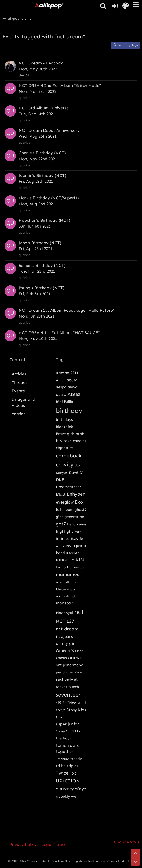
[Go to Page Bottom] (135, 861)
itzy (75, 539)
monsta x (65, 603)
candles (80, 441)
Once (79, 651)
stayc (61, 710)
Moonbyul (64, 613)
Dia (83, 473)
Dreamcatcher (68, 487)
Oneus (61, 658)
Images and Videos (23, 402)
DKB (60, 480)
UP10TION (68, 781)
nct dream (67, 629)
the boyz (64, 738)
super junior (67, 724)
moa (71, 589)
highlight (64, 531)
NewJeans (64, 637)
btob (80, 434)
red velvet (67, 679)
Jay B (70, 546)
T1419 (75, 731)
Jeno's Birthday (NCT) (40, 243)
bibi (59, 402)
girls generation (70, 517)
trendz (76, 759)
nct (79, 612)
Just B (81, 546)
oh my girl (66, 643)
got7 (61, 524)
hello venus (77, 524)
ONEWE (75, 658)
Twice (62, 773)
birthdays (64, 420)
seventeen (69, 695)
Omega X (65, 651)
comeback (69, 456)
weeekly (63, 796)
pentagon (64, 672)
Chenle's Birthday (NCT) (42, 153)
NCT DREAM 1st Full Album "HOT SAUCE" (59, 333)
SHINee (69, 703)
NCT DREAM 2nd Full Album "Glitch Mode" (60, 86)
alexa (73, 387)
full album (65, 509)
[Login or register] (115, 6)
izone (60, 546)
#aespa (63, 373)
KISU (81, 560)
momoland (65, 596)
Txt (73, 773)
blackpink (64, 427)
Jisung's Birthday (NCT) (42, 288)
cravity (65, 464)
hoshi (78, 532)
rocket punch (67, 687)
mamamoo (68, 574)
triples (72, 766)
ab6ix (72, 380)
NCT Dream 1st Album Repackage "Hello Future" (67, 310)
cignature (64, 448)
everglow (65, 502)
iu (81, 539)
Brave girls (65, 434)
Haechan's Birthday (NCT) (44, 220)
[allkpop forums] (49, 6)
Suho (60, 717)
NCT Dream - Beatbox (41, 63)
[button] (136, 5)
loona (61, 567)
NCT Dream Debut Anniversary (49, 130)
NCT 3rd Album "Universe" (45, 108)
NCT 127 (65, 621)
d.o (77, 465)
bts (59, 441)
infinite (63, 539)
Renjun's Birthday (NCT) (42, 265)
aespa (61, 387)
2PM (74, 373)
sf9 (59, 703)
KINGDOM (65, 560)
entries (18, 414)
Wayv (81, 789)
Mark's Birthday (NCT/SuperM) (49, 198)
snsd (82, 703)
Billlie (69, 402)
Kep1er (72, 553)
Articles (19, 374)
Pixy (78, 672)
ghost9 (81, 509)
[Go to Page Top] (135, 853)
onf (59, 665)
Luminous (76, 567)
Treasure (62, 759)
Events (18, 391)
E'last (61, 494)
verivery (65, 789)
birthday (69, 411)
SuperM (62, 731)
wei (74, 796)
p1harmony (73, 665)
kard (60, 553)
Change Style (127, 842)
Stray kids (76, 710)
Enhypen (76, 494)
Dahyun (62, 473)
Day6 (74, 473)
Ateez (74, 394)
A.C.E (61, 380)
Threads (20, 382)
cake (67, 441)
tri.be (61, 766)
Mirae (61, 589)
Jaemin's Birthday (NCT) (43, 175)
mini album (66, 582)
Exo (79, 502)
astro (61, 394)
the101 (24, 75)
